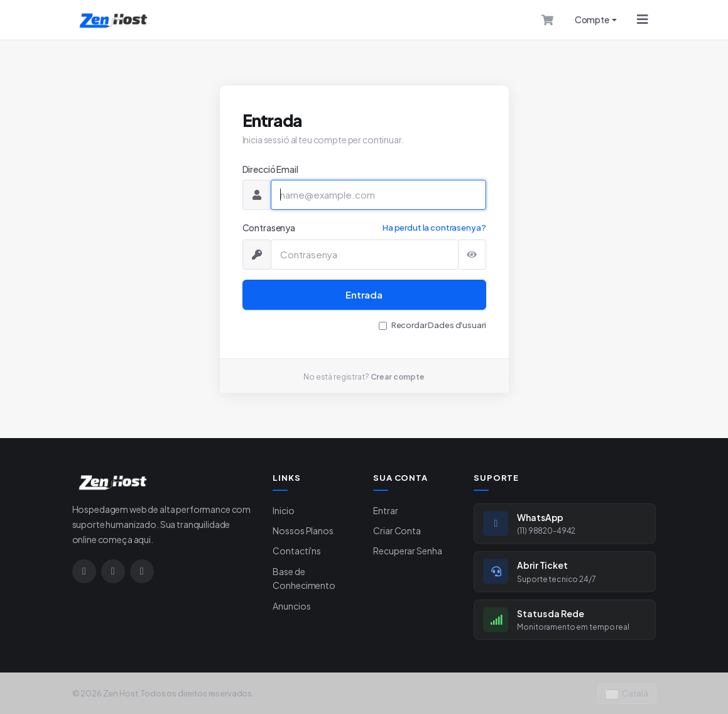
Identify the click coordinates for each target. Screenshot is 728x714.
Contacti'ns (296, 551)
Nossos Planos (303, 530)
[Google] (142, 571)
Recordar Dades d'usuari (439, 325)
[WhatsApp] (113, 571)
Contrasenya (269, 228)
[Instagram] (84, 571)
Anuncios (291, 606)
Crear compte (398, 377)
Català (627, 694)
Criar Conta (397, 530)
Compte (592, 19)
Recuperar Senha (407, 551)
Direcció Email (270, 169)
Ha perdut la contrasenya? (434, 228)
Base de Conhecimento (304, 578)
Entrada (364, 294)
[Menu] (643, 19)
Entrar (385, 510)
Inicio (283, 510)
